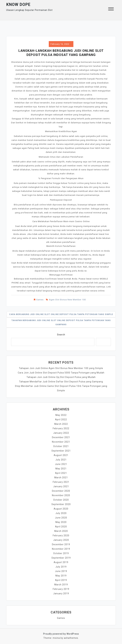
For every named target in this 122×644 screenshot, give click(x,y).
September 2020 (61, 504)
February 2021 (61, 482)
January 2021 (61, 486)
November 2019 (61, 549)
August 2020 (61, 509)
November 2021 (61, 442)
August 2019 (61, 562)
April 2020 (61, 527)
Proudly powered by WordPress (61, 634)
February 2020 (61, 535)
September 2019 (61, 558)
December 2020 (61, 491)
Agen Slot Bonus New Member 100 (67, 300)
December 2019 (61, 544)
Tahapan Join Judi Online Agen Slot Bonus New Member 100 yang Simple (61, 368)
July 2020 (61, 513)
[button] (111, 9)
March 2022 (61, 424)
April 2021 (61, 473)
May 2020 (61, 522)
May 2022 (61, 415)
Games (40, 300)
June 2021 (61, 464)
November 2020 (61, 495)
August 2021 (61, 455)
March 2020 (61, 531)
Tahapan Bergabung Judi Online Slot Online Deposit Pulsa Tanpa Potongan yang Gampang (61, 322)
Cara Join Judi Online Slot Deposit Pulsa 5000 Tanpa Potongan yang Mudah (61, 373)
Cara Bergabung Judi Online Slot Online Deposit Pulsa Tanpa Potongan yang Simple (61, 314)
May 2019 (61, 576)
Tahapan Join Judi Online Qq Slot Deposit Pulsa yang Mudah (61, 377)
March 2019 (61, 585)
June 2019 (61, 571)
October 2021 (61, 446)
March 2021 (61, 478)
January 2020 (61, 540)
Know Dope (18, 5)
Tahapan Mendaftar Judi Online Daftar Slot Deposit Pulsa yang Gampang (61, 382)
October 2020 (61, 500)
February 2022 (61, 428)
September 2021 (61, 451)
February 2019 (61, 589)
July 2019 (61, 567)
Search (61, 335)
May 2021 (61, 469)
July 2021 (61, 460)
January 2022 (61, 433)
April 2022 (61, 420)
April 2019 (61, 580)
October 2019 (61, 553)
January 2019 (61, 593)
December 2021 (61, 437)
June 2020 (61, 518)
